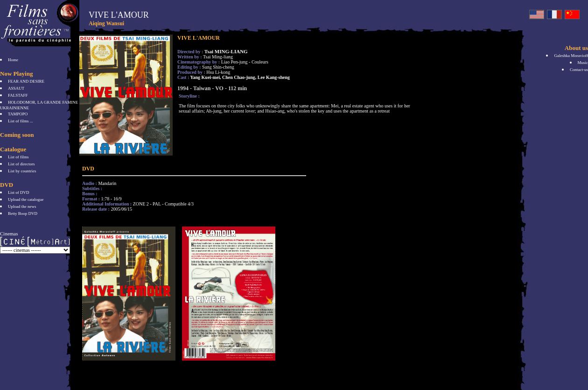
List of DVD (19, 192)
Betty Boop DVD (23, 213)
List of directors (21, 164)
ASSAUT (16, 88)
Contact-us (579, 70)
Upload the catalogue (26, 199)
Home (13, 60)
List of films (18, 157)
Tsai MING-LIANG (226, 51)
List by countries (22, 171)
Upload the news (22, 206)
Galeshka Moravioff (571, 56)
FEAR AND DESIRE (26, 81)
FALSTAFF (18, 95)
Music (583, 63)
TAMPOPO (18, 114)
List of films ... (21, 121)
